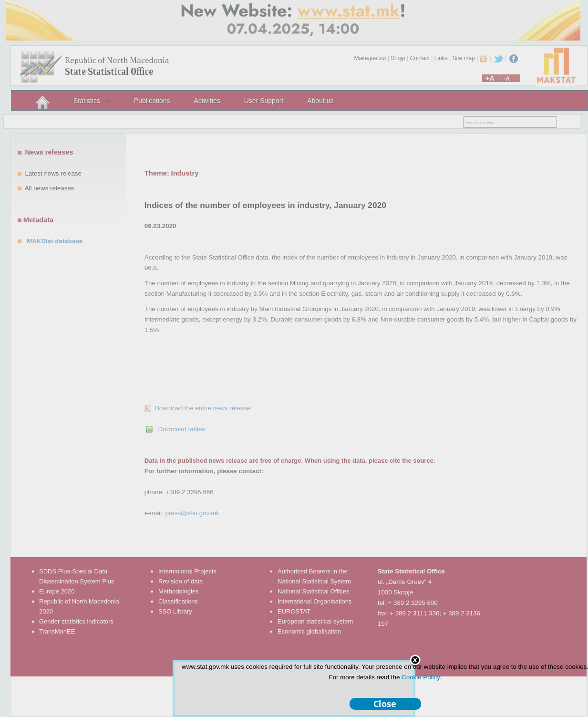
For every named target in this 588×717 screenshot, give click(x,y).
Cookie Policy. (421, 677)
